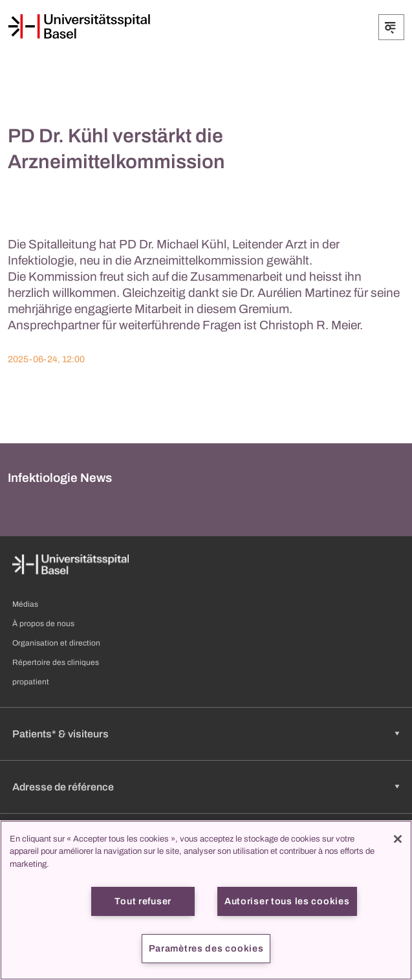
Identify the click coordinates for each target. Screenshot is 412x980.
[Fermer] (398, 839)
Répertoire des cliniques (56, 662)
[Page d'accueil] (79, 27)
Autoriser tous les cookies (287, 901)
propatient (31, 682)
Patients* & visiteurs (60, 734)
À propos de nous (43, 624)
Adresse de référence (63, 787)
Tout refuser (143, 901)
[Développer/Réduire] (391, 27)
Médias (25, 604)
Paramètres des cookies (206, 948)
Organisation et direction (56, 643)
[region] (206, 900)
